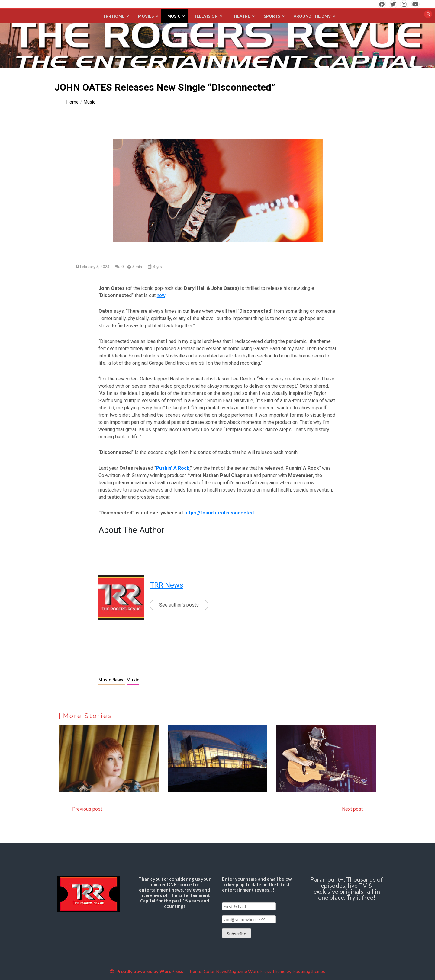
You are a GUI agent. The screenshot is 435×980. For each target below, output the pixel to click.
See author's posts (179, 605)
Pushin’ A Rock (173, 468)
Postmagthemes (309, 971)
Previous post (87, 809)
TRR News (166, 585)
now (161, 295)
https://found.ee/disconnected (219, 513)
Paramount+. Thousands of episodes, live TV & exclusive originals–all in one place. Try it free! (347, 888)
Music (133, 680)
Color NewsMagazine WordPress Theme (245, 971)
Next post (352, 809)
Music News (112, 680)
